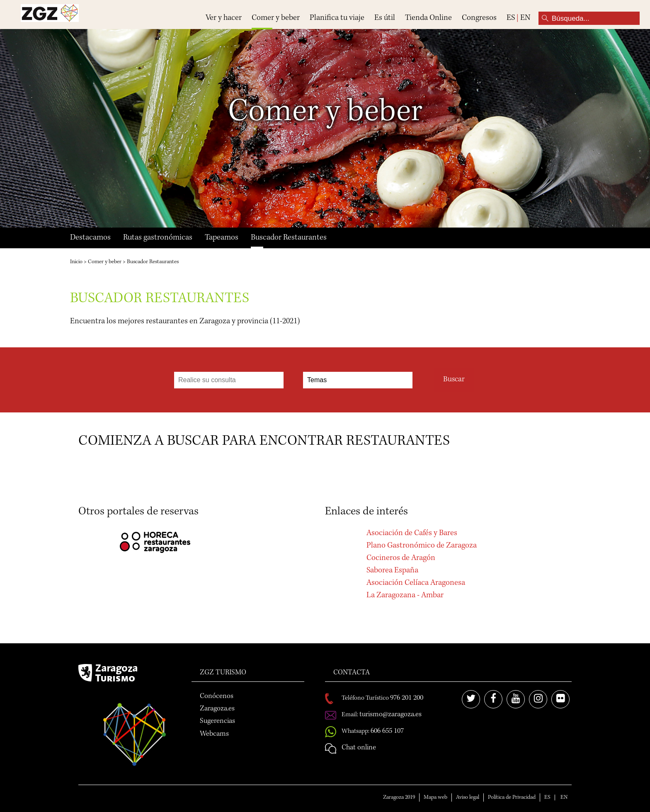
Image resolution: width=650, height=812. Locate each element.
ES (511, 18)
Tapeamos (222, 238)
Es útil (385, 18)
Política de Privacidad (512, 797)
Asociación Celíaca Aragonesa (416, 583)
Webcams (214, 734)
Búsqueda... (545, 18)
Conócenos (217, 696)
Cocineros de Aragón (401, 558)
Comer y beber (276, 18)
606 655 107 (387, 731)
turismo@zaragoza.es (390, 715)
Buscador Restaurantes (289, 238)
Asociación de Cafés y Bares (412, 533)
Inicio (76, 262)
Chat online (359, 748)
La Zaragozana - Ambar (405, 596)
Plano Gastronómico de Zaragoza (422, 546)
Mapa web (435, 797)
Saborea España (392, 571)
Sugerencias (217, 721)
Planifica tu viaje (337, 18)
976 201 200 (407, 698)
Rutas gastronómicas (158, 238)
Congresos (479, 18)
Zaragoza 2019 (399, 797)
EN (525, 18)
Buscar (454, 380)
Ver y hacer (224, 18)
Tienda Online (428, 18)
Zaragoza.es (217, 709)
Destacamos (90, 238)
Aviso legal (468, 797)
